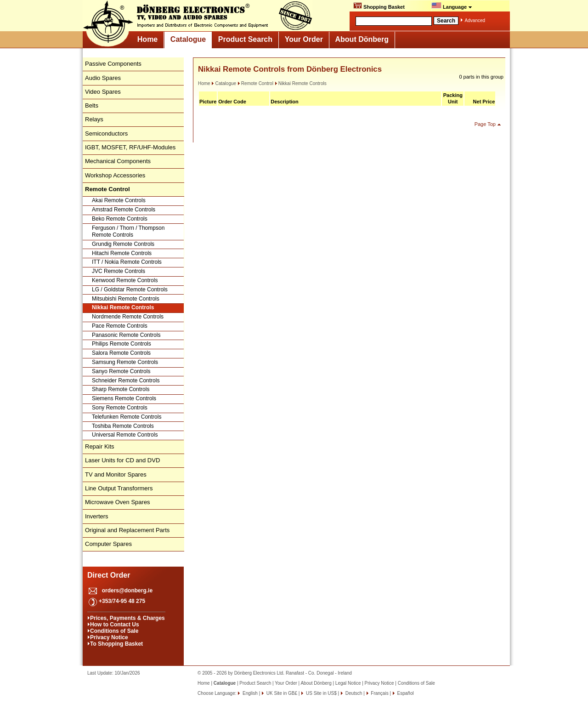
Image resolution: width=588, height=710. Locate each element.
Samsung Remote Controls (125, 362)
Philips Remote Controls (122, 344)
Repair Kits (100, 446)
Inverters (97, 516)
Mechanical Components (118, 161)
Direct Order (109, 575)
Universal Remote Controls (125, 435)
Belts (92, 105)
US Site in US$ (321, 693)
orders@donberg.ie (127, 591)
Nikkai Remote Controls (123, 307)
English (249, 693)
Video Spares (103, 92)
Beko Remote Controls (120, 219)
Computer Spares (108, 544)
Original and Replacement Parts (127, 530)
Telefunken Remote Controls (127, 417)
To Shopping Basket (116, 644)
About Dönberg (362, 39)
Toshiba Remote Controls (123, 426)
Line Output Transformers (119, 488)
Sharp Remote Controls (121, 389)
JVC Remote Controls (119, 271)
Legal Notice (348, 683)
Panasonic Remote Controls (126, 335)
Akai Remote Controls (119, 200)
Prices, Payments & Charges (127, 618)
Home (147, 39)
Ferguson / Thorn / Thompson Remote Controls (128, 232)
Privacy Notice (109, 637)
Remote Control (255, 83)
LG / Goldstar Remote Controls (130, 290)
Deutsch (353, 693)
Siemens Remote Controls (124, 398)
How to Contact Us (115, 625)
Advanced (475, 20)
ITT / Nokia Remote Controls (127, 262)
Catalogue (188, 39)
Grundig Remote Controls (123, 244)
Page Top (485, 124)
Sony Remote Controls (120, 408)
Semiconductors (106, 133)
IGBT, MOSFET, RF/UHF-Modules (130, 147)
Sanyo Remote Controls (121, 371)
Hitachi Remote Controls (122, 253)
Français (379, 693)
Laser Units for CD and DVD (122, 460)
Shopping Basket (379, 6)
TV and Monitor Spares (116, 474)
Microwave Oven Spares (118, 502)
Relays (94, 119)
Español (405, 693)
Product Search (245, 39)
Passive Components (113, 64)
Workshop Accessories (115, 175)
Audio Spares (103, 78)
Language (452, 6)
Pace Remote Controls (120, 326)
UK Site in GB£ (282, 693)
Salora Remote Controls (121, 353)
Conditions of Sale (114, 631)
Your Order (304, 39)
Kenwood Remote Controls (125, 280)
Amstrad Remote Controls (124, 210)
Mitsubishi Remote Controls (126, 299)
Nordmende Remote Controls (128, 317)
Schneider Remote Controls (126, 381)
